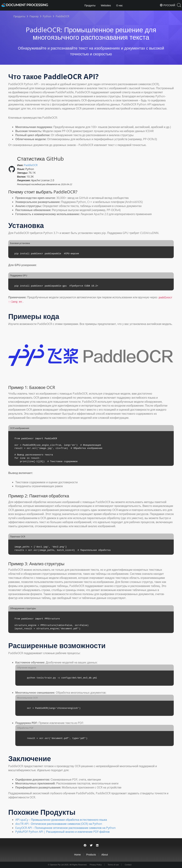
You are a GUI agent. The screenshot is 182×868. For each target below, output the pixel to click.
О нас (119, 5)
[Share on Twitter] (91, 845)
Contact (128, 865)
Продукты (90, 5)
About (105, 855)
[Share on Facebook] (85, 845)
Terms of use (113, 865)
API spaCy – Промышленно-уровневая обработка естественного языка (61, 820)
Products (91, 855)
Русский (167, 5)
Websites (106, 5)
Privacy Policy (96, 865)
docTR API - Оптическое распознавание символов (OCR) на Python (59, 824)
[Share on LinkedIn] (97, 845)
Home (77, 855)
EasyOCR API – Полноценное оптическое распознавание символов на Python (65, 828)
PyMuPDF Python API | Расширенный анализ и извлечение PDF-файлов (62, 832)
